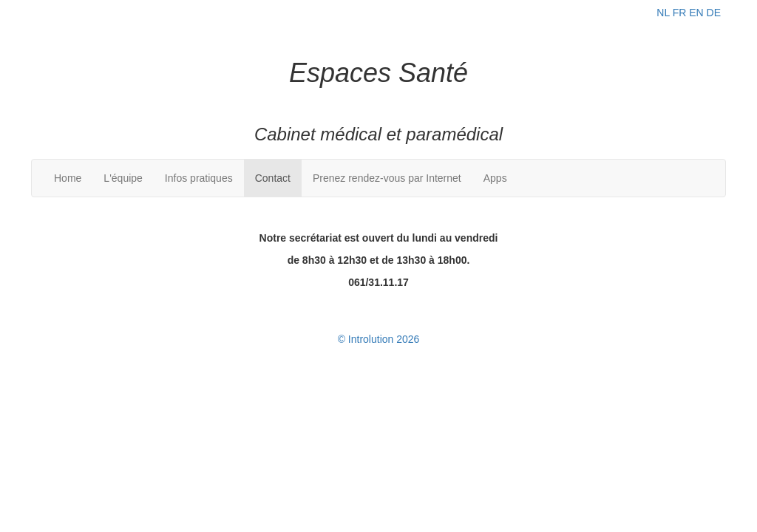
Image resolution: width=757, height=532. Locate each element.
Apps (495, 178)
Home (68, 178)
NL (663, 13)
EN (696, 13)
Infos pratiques (199, 178)
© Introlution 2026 (379, 339)
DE (714, 13)
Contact (273, 178)
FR (680, 13)
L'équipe (123, 178)
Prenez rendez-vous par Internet (387, 178)
